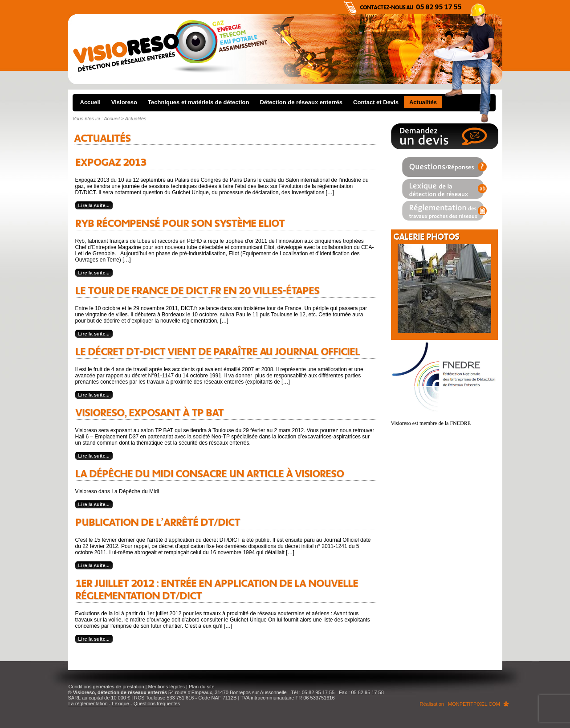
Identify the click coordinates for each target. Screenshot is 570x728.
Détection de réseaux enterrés (301, 102)
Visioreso (124, 102)
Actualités (423, 102)
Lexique (120, 703)
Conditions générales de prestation (106, 687)
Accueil (90, 102)
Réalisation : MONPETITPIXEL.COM (460, 704)
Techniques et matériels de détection (198, 102)
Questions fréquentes (157, 703)
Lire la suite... (94, 205)
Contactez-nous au (411, 7)
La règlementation (88, 703)
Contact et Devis (376, 102)
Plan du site (202, 687)
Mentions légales (167, 687)
